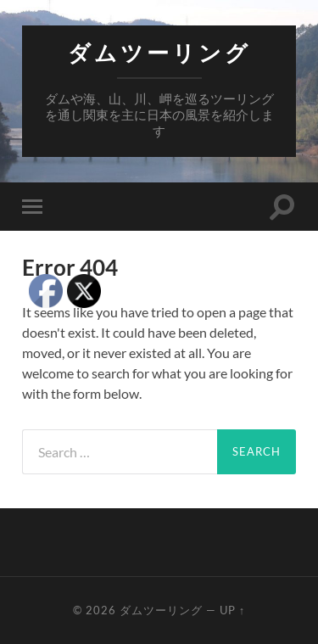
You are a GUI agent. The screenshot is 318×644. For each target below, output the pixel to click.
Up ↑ (232, 610)
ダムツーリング (159, 53)
